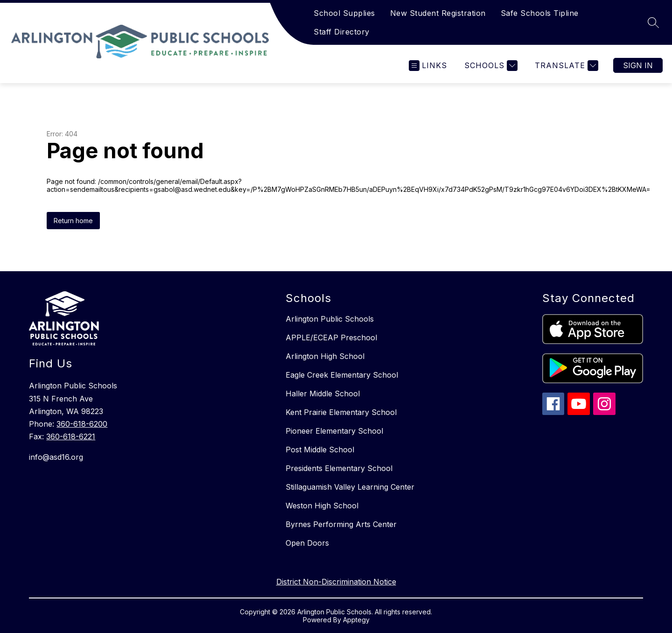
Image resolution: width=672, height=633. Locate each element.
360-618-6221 (71, 436)
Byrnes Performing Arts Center (341, 524)
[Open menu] (428, 66)
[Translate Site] (565, 66)
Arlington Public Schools (330, 319)
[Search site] (653, 22)
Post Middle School (320, 450)
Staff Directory (342, 32)
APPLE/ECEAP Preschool (331, 338)
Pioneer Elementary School (334, 431)
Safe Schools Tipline (540, 13)
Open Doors (307, 543)
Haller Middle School (323, 394)
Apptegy (356, 620)
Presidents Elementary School (339, 468)
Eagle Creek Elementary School (342, 375)
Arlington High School (325, 356)
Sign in (638, 65)
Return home (73, 221)
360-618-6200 (82, 424)
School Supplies (344, 13)
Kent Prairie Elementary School (341, 412)
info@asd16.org (56, 457)
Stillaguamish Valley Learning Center (350, 487)
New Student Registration (438, 13)
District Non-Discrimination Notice (336, 582)
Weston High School (322, 506)
